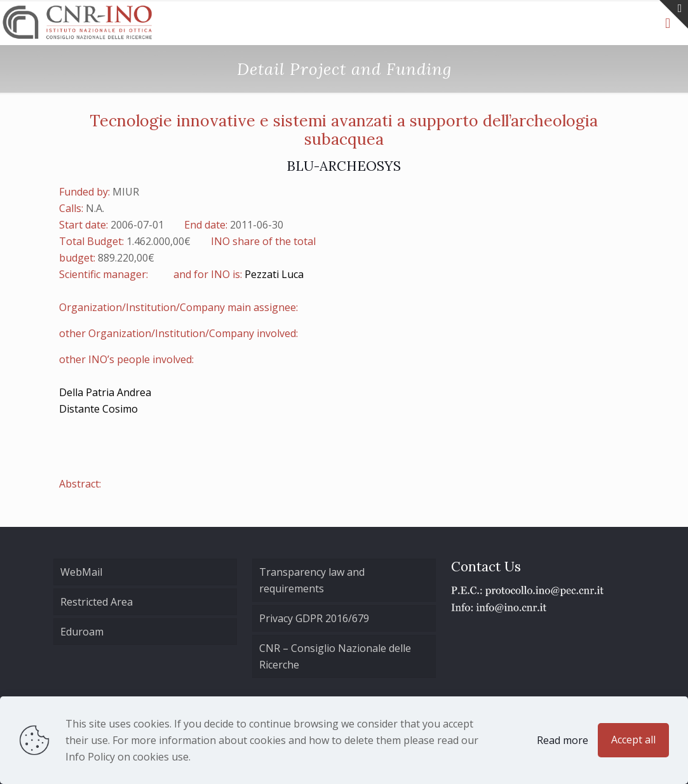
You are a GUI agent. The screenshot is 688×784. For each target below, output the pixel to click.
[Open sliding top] (674, 14)
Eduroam (82, 632)
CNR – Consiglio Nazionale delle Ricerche (335, 656)
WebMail (81, 572)
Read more (563, 740)
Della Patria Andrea (105, 392)
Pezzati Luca (274, 274)
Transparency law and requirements (312, 580)
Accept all (633, 740)
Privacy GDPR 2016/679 (314, 618)
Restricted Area (97, 602)
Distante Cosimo (98, 409)
